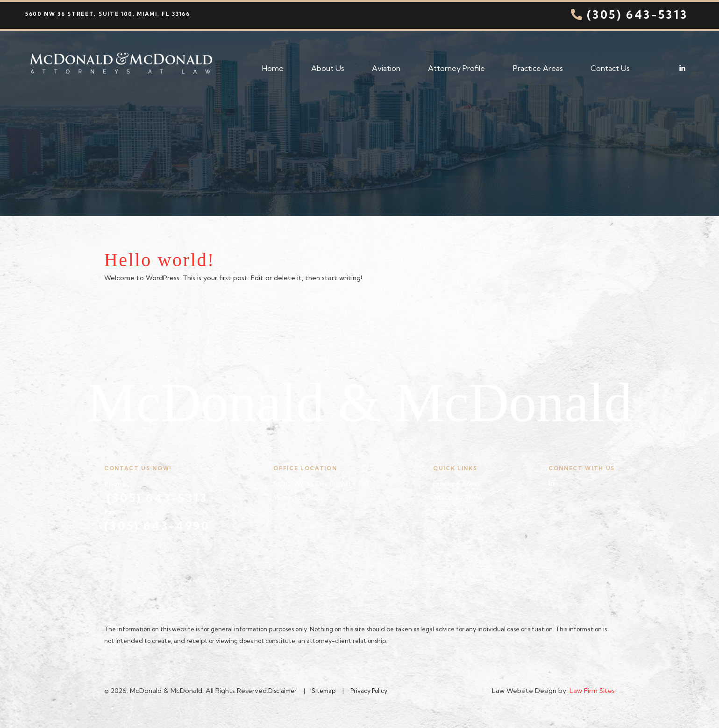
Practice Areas (538, 68)
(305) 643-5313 (628, 14)
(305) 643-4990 (157, 526)
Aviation (386, 68)
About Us (328, 68)
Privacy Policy (369, 691)
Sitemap (324, 691)
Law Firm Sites (592, 691)
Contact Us (610, 68)
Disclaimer (282, 691)
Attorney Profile (456, 68)
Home (273, 68)
